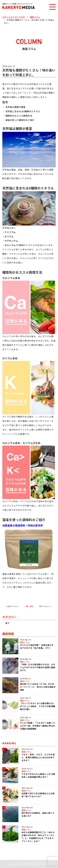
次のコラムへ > (46, 606)
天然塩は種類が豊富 (15, 107)
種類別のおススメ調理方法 (19, 116)
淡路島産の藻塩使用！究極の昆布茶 (23, 525)
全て (8, 623)
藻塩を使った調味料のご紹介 (20, 120)
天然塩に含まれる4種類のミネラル (23, 111)
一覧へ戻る (29, 606)
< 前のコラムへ (12, 606)
